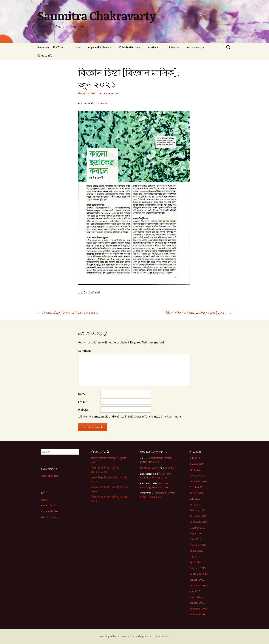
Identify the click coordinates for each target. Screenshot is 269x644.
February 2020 (198, 545)
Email (83, 402)
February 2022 (198, 476)
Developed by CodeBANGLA (116, 636)
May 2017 (195, 591)
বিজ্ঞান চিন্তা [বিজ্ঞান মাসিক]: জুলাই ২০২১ (199, 313)
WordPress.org (50, 517)
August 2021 (196, 493)
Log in (44, 500)
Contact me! (170, 468)
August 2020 (196, 533)
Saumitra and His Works (51, 47)
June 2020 (195, 539)
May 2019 (195, 557)
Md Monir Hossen (150, 468)
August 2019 (196, 551)
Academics (154, 47)
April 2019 (195, 562)
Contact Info (45, 56)
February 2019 (198, 568)
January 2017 (197, 603)
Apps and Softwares (100, 47)
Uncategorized (110, 93)
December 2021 (198, 481)
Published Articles (130, 47)
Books (76, 47)
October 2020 (197, 528)
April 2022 (195, 470)
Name (83, 394)
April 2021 (195, 504)
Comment (86, 351)
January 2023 (197, 464)
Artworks (174, 47)
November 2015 (198, 614)
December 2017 (198, 585)
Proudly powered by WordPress (151, 636)
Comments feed (50, 511)
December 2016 (198, 609)
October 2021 (197, 487)
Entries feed (48, 505)
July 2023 (195, 458)
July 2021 (195, 499)
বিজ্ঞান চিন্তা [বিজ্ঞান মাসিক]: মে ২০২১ (68, 313)
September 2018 (199, 574)
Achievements (195, 47)
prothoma (100, 103)
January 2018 (197, 580)
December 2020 (198, 516)
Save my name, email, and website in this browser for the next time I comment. (132, 416)
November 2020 (198, 522)
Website (83, 409)
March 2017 (196, 597)
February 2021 (198, 510)
